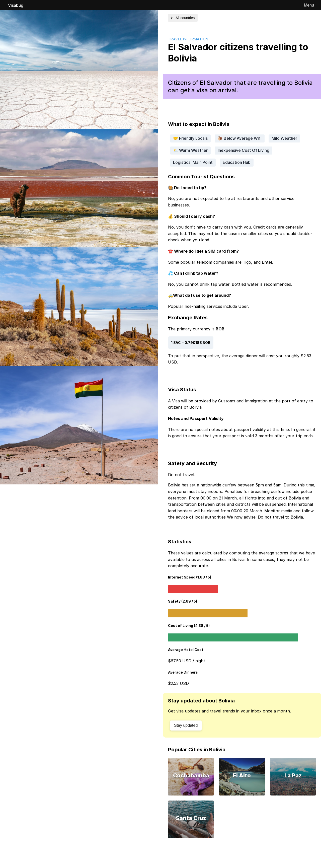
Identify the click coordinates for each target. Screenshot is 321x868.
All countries (182, 18)
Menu (309, 5)
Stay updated (186, 725)
